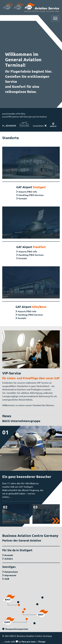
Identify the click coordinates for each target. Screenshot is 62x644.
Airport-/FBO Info (28, 192)
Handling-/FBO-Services (31, 195)
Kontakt (23, 198)
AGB (7, 579)
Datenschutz (11, 572)
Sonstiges (9, 567)
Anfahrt (9, 559)
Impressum (10, 575)
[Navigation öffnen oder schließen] (55, 18)
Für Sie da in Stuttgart (17, 550)
